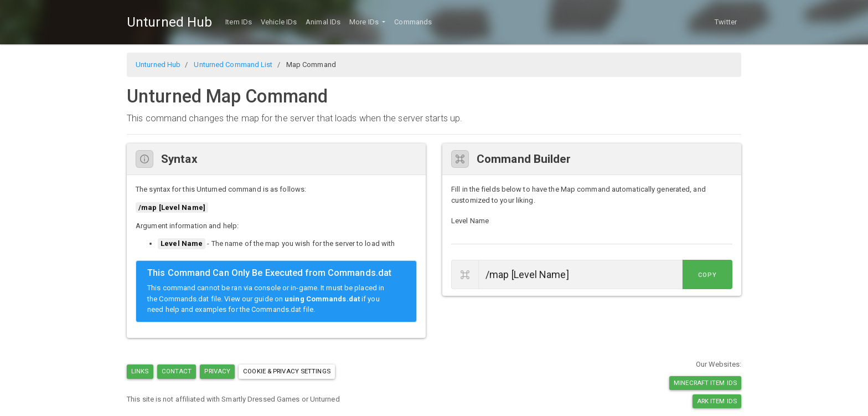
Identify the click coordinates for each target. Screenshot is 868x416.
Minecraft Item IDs (705, 383)
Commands (413, 22)
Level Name (470, 221)
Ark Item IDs (717, 401)
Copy (707, 275)
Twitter (726, 22)
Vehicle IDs (279, 22)
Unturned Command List (233, 65)
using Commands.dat (322, 299)
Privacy (217, 371)
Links (140, 371)
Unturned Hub (169, 22)
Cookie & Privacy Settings (287, 371)
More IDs (365, 22)
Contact (177, 371)
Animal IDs (323, 22)
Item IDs (239, 22)
